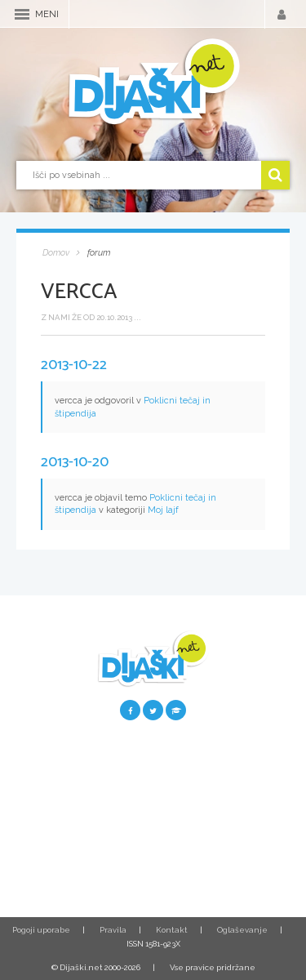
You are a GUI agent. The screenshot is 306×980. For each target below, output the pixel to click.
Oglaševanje (242, 930)
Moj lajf (163, 510)
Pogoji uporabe (41, 930)
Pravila (113, 930)
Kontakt (172, 930)
